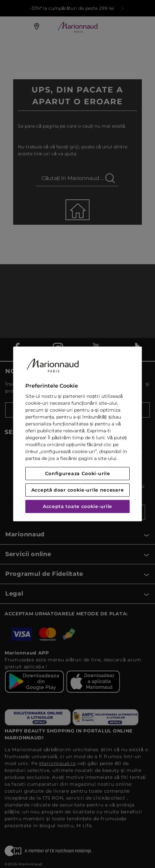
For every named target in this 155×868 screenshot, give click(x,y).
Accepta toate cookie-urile (77, 507)
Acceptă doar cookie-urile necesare (78, 490)
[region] (77, 434)
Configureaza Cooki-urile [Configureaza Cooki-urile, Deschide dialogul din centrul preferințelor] (78, 474)
